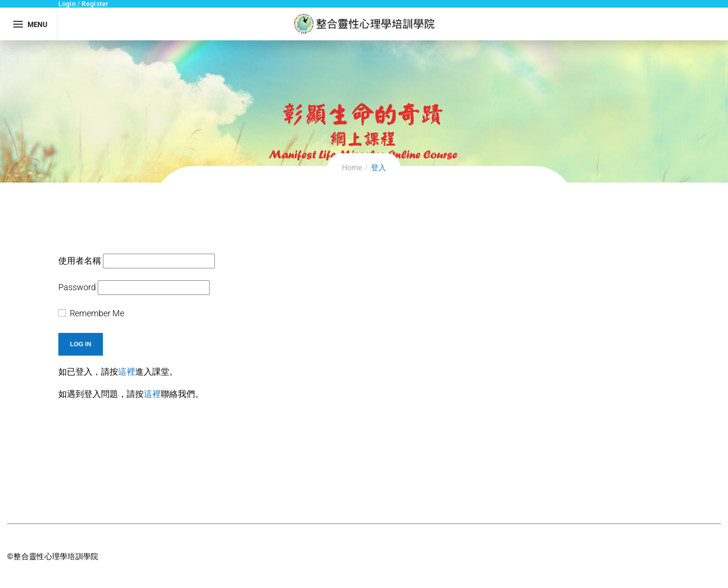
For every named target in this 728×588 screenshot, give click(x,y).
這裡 (127, 372)
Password (77, 287)
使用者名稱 (80, 261)
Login (67, 4)
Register (95, 4)
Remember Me (91, 313)
